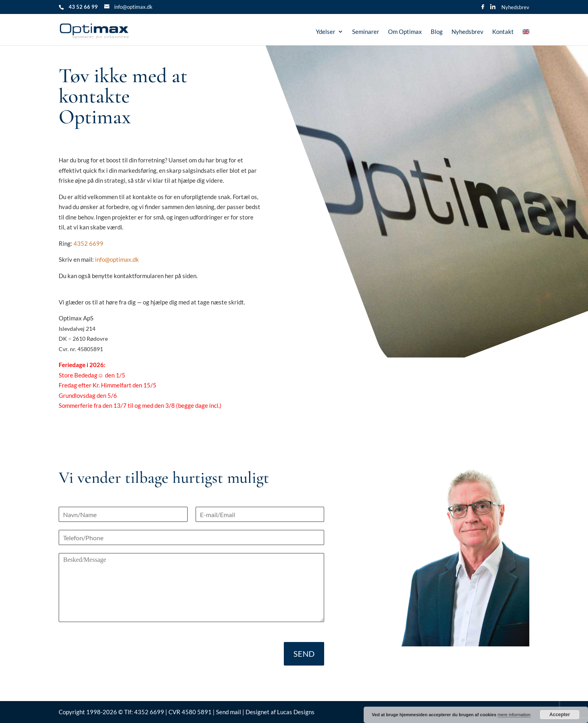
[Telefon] (191, 537)
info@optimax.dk (117, 259)
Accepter (559, 715)
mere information (514, 715)
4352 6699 (88, 243)
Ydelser (326, 32)
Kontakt (503, 32)
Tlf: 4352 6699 (145, 712)
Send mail (229, 712)
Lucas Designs (296, 712)
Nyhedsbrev (515, 8)
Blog (437, 32)
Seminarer (366, 32)
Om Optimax (405, 32)
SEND (304, 654)
